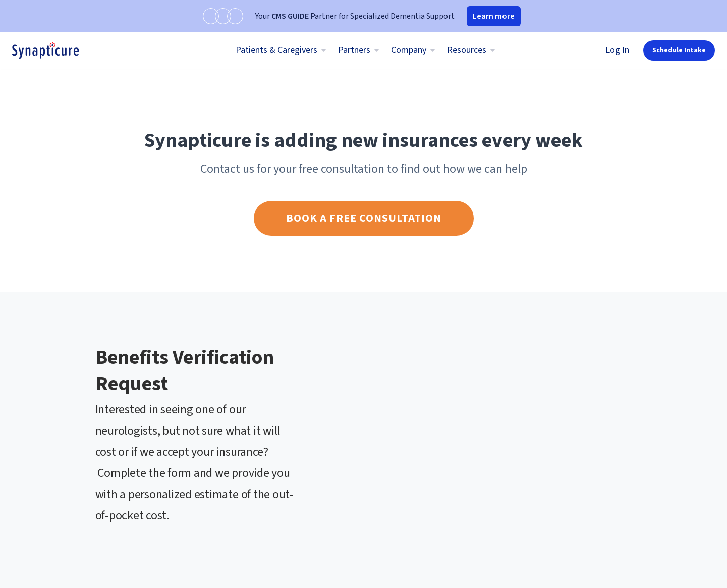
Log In (617, 50)
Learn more (494, 16)
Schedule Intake (679, 50)
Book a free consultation (364, 218)
